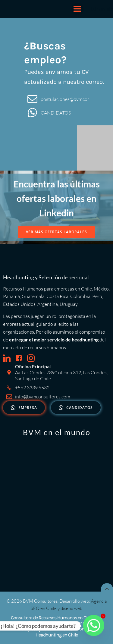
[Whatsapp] (94, 626)
